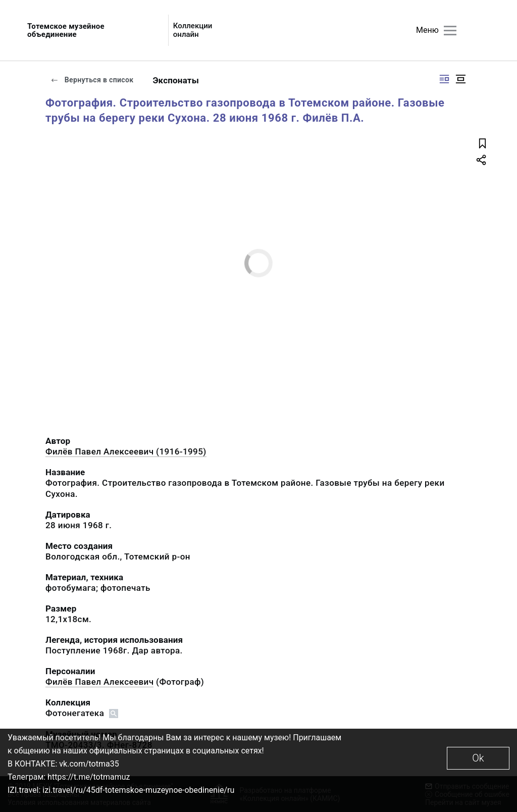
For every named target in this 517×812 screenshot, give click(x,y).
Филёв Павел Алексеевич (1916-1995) (126, 451)
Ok (478, 758)
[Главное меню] (450, 31)
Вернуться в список (92, 80)
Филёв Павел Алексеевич (99, 682)
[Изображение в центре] (460, 79)
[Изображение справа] (444, 79)
